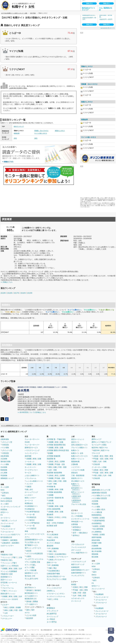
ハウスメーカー (8, 616)
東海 (10, 569)
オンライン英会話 (53, 543)
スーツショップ (52, 616)
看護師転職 (75, 462)
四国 (95, 462)
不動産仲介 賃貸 (7, 574)
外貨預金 (4, 509)
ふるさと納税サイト (32, 475)
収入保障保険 (98, 529)
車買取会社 (29, 503)
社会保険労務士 (61, 554)
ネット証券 (5, 487)
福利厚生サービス (31, 573)
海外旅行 (38, 590)
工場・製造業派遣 (78, 475)
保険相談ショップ (7, 478)
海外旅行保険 (6, 462)
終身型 (96, 518)
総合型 (29, 551)
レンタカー (29, 495)
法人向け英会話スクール (56, 576)
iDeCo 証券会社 (6, 501)
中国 (111, 459)
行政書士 (52, 557)
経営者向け (77, 527)
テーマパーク (76, 601)
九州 (20, 569)
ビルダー (6, 605)
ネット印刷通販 (77, 516)
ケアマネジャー (62, 557)
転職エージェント (78, 459)
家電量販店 (51, 608)
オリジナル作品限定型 (35, 554)
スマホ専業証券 (6, 498)
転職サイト (75, 450)
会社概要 (23, 630)
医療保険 (4, 470)
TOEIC (51, 554)
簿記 (55, 551)
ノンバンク (13, 521)
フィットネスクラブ (54, 588)
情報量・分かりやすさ (41, 131)
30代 (36, 138)
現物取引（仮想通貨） (10, 540)
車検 (26, 531)
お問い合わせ (58, 630)
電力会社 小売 (30, 576)
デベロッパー (7, 619)
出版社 (29, 556)
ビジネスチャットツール (80, 519)
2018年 (10, 293)
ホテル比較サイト (31, 596)
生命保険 (4, 467)
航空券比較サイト (31, 593)
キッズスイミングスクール (56, 596)
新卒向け (76, 535)
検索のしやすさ (60, 131)
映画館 (74, 584)
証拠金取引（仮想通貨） (11, 543)
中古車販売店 (30, 509)
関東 (86, 587)
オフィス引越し (30, 565)
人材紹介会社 (76, 497)
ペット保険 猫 (97, 512)
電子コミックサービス (33, 548)
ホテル (27, 613)
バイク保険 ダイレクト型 (101, 496)
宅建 (50, 551)
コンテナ (30, 484)
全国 (84, 596)
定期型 (102, 518)
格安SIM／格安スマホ (100, 448)
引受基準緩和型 (99, 521)
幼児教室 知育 (52, 526)
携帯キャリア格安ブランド (101, 442)
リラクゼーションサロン (56, 594)
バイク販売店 (30, 520)
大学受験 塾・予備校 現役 (56, 439)
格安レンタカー (30, 498)
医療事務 (55, 548)
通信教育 (50, 514)
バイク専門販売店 (33, 523)
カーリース (29, 501)
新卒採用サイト (77, 489)
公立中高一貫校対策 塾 (55, 498)
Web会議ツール (77, 522)
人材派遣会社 (76, 501)
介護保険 (95, 546)
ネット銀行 (5, 504)
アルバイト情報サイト (79, 448)
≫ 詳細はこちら (7, 282)
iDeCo (94, 575)
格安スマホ (105, 450)
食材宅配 (28, 456)
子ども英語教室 (52, 535)
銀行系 (5, 521)
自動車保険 (5, 439)
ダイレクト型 (7, 442)
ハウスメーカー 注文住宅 (9, 599)
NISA (3, 490)
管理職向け (77, 530)
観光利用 (30, 618)
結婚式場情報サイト (79, 573)
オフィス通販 (30, 567)
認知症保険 (96, 540)
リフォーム (5, 585)
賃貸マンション (6, 580)
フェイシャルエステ (79, 547)
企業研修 (75, 524)
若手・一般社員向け (80, 533)
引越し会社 (29, 489)
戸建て (15, 557)
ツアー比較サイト (31, 604)
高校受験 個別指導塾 (54, 473)
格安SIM (96, 450)
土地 (20, 557)
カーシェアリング (31, 492)
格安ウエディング (78, 564)
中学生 (57, 517)
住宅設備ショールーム (9, 582)
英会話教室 (51, 540)
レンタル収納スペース (35, 481)
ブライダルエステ (78, 544)
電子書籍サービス (31, 545)
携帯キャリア (97, 439)
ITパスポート (60, 560)
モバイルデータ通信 (99, 445)
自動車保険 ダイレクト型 (101, 490)
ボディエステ (76, 550)
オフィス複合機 (30, 570)
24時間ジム (51, 591)
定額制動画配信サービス (34, 540)
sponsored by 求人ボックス (108, 28)
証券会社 (6, 493)
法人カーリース (77, 513)
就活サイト (75, 442)
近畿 (15, 569)
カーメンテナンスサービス (35, 534)
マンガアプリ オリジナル (34, 559)
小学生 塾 (50, 503)
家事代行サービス (31, 448)
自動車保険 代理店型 (99, 493)
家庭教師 (50, 520)
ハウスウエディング (79, 562)
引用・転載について (70, 630)
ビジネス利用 (31, 615)
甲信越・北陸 (60, 464)
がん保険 (4, 473)
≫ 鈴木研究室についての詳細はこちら (32, 412)
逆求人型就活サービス (79, 445)
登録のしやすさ (87, 66)
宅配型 (29, 487)
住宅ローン (5, 512)
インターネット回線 (99, 467)
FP (49, 548)
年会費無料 (6, 526)
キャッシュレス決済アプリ (10, 535)
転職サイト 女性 (77, 453)
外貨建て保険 (97, 543)
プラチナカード (101, 603)
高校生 (51, 517)
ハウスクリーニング (32, 450)
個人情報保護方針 (46, 630)
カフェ (27, 537)
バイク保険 (5, 448)
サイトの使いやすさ (41, 133)
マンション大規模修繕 (9, 571)
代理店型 (6, 445)
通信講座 (50, 546)
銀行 (4, 496)
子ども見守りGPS (31, 579)
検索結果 (17, 133)
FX (2, 515)
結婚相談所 (75, 567)
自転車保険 (5, 456)
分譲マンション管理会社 (10, 566)
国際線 (35, 601)
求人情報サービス (78, 481)
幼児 (50, 537)
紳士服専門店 (52, 614)
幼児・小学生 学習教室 (55, 523)
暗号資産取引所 (6, 537)
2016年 (23, 293)
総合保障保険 (97, 548)
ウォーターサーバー (32, 439)
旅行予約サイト (30, 588)
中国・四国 (18, 610)
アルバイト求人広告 (79, 504)
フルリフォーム (8, 588)
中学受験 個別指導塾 (54, 492)
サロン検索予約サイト (79, 553)
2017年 (17, 293)
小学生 (64, 517)
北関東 (12, 607)
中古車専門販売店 (33, 512)
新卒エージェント (78, 493)
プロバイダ (96, 453)
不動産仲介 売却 (7, 555)
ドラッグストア (52, 611)
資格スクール (52, 562)
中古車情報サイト (31, 506)
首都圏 (5, 569)
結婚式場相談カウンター (80, 570)
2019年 (3, 293)
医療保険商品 (97, 515)
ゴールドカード (8, 532)
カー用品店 (51, 619)
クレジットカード (7, 523)
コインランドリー (31, 453)
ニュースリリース (33, 630)
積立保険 (95, 557)
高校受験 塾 (51, 459)
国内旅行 (30, 590)
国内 (28, 610)
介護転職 (75, 464)
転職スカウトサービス (79, 456)
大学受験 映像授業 (54, 456)
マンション (6, 557)
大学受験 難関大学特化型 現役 (58, 450)
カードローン (6, 518)
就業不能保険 (97, 537)
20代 (15, 138)
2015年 (30, 293)
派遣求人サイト (77, 478)
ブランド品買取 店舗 (32, 562)
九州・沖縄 (52, 470)
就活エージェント (78, 439)
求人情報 (81, 630)
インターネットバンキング (10, 507)
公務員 (51, 560)
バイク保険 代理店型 (99, 498)
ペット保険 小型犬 (98, 509)
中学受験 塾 (51, 487)
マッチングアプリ (78, 576)
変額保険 (95, 554)
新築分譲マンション (8, 594)
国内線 (29, 601)
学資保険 (4, 475)
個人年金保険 (97, 551)
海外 (33, 610)
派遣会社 (75, 473)
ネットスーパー (30, 467)
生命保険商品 (97, 523)
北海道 (51, 462)
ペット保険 (5, 464)
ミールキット (30, 462)
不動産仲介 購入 (7, 560)
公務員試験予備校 (53, 574)
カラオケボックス (78, 598)
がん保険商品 (97, 532)
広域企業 (97, 464)
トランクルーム (30, 478)
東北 (6, 607)
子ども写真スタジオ (32, 542)
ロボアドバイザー (7, 546)
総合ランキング (19, 126)
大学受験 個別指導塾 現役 (56, 445)
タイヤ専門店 (52, 622)
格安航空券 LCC (31, 599)
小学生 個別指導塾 (54, 509)
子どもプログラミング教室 (57, 579)
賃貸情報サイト (6, 577)
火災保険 (4, 459)
